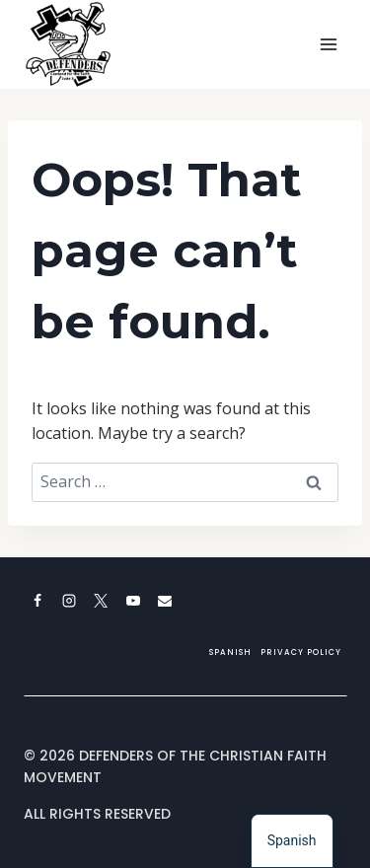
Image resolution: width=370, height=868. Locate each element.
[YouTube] (133, 601)
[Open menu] (328, 44)
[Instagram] (69, 601)
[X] (101, 601)
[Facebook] (37, 601)
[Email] (165, 601)
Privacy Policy (301, 652)
